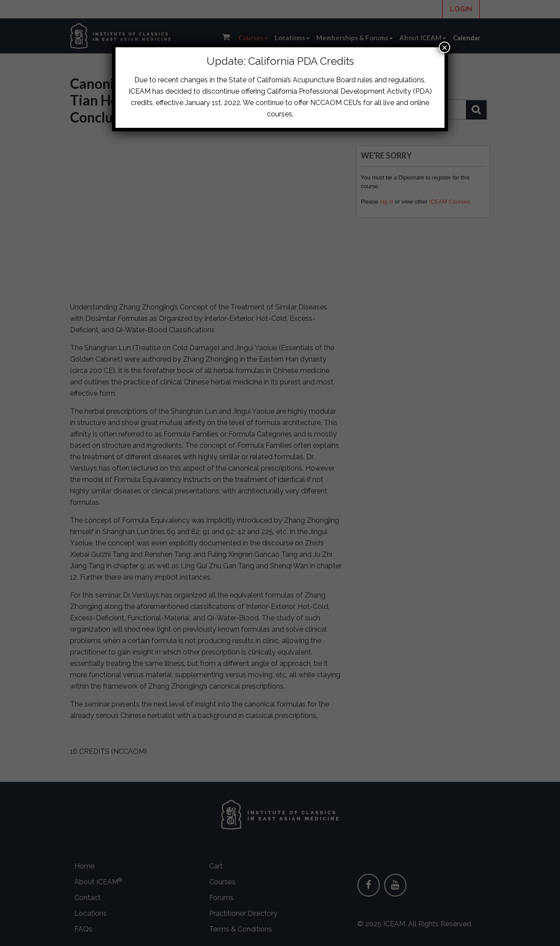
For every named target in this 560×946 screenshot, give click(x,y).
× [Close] (444, 47)
